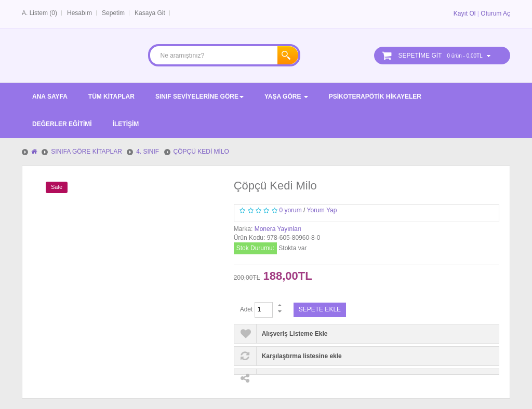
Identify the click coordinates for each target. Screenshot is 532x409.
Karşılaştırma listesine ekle (302, 356)
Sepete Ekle (320, 309)
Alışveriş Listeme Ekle (295, 334)
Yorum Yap (322, 210)
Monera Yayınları (278, 229)
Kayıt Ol (465, 13)
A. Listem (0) (39, 13)
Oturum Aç (495, 13)
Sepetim (113, 13)
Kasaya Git (150, 13)
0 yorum (290, 210)
